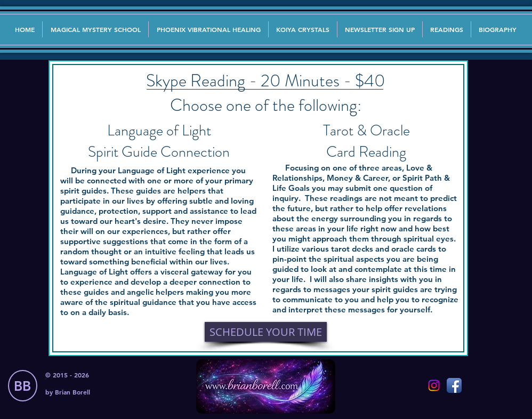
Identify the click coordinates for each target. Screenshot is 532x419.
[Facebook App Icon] (454, 385)
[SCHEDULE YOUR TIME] (266, 332)
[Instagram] (434, 385)
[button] (380, 29)
